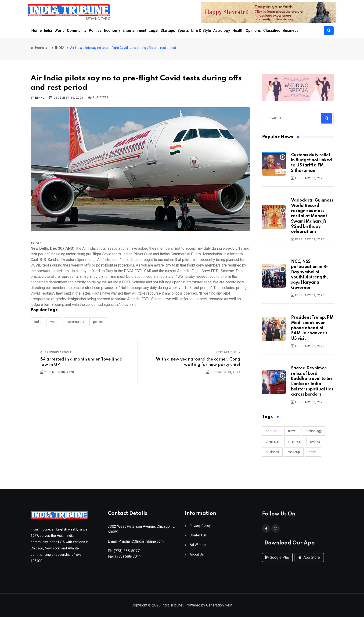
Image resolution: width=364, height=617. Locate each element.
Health (238, 31)
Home (36, 31)
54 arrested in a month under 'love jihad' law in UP (82, 362)
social (313, 452)
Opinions (253, 31)
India (48, 31)
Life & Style (201, 31)
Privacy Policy (200, 528)
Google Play (277, 562)
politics (315, 441)
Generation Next (219, 606)
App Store (309, 562)
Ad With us (198, 547)
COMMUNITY (76, 322)
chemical (272, 441)
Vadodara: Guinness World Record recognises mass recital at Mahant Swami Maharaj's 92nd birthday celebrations (312, 216)
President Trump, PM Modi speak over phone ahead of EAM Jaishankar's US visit (312, 328)
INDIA (60, 48)
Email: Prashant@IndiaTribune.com (136, 543)
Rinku (40, 98)
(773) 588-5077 (127, 553)
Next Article (228, 352)
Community (77, 31)
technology (314, 431)
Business (291, 31)
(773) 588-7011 (128, 558)
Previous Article (56, 352)
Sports (183, 31)
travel (292, 431)
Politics (95, 31)
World (59, 31)
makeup (294, 452)
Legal (153, 31)
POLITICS (98, 322)
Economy (112, 31)
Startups (168, 31)
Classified (272, 31)
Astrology (222, 31)
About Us (197, 556)
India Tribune (172, 606)
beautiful (272, 431)
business (272, 452)
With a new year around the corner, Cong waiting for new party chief (198, 362)
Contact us (198, 537)
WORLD (54, 322)
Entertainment (134, 31)
